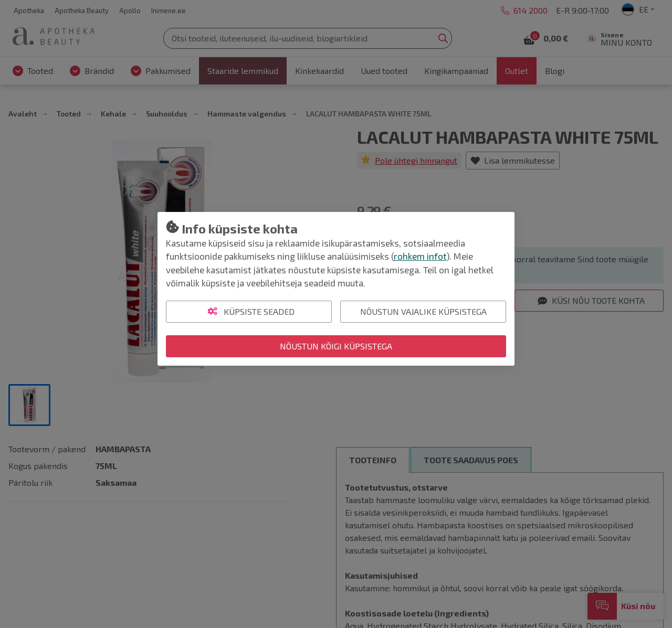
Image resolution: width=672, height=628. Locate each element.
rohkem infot (420, 256)
